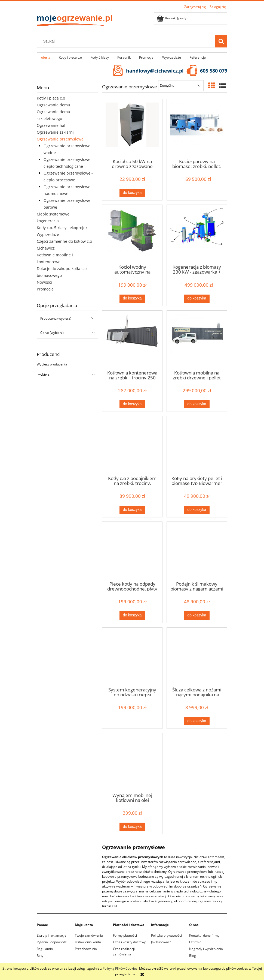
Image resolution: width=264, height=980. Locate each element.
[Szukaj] (221, 41)
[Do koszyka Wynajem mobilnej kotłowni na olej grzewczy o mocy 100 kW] (132, 827)
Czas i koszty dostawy (129, 942)
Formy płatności (125, 935)
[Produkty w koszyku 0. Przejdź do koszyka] (172, 18)
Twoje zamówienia (89, 935)
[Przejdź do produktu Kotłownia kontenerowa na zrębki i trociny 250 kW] (132, 340)
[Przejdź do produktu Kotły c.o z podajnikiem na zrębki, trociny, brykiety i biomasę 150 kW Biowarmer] (132, 445)
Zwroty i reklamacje (52, 935)
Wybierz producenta (52, 364)
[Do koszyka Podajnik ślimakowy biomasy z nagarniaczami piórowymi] (197, 615)
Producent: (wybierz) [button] (56, 318)
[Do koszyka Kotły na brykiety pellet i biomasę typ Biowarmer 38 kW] (197, 510)
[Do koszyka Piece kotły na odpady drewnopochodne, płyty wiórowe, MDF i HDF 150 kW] (132, 615)
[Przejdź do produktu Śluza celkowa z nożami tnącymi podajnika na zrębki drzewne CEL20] (197, 657)
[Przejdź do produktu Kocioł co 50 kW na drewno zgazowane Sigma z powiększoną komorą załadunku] (132, 128)
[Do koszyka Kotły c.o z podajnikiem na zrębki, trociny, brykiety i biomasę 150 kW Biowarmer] (132, 510)
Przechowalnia (86, 949)
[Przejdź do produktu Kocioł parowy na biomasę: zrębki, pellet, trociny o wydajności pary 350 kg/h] (197, 128)
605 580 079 (214, 71)
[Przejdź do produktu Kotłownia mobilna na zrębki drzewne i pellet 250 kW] (197, 340)
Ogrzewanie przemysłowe (60, 139)
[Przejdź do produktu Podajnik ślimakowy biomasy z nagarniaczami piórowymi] (197, 551)
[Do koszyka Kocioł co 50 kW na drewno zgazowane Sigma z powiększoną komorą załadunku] (132, 193)
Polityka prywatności (166, 935)
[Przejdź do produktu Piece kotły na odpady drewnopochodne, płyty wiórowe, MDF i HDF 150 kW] (132, 551)
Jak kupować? (161, 942)
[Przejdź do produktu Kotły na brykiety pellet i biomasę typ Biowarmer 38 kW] (197, 445)
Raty (40, 956)
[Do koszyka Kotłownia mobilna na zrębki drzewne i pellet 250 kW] (197, 404)
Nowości (44, 282)
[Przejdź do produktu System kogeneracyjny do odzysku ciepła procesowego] (132, 657)
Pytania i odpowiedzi (52, 942)
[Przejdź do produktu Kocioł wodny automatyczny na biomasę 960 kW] (132, 234)
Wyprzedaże (48, 234)
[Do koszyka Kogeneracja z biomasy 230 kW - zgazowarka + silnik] (197, 299)
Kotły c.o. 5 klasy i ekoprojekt (63, 228)
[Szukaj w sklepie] (127, 41)
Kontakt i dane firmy (204, 935)
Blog (193, 956)
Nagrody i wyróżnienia (206, 949)
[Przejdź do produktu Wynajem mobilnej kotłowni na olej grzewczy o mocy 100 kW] (132, 762)
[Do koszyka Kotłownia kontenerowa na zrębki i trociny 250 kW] (132, 404)
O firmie (195, 942)
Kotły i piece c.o (51, 98)
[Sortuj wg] (181, 86)
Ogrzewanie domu (53, 105)
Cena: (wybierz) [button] (52, 333)
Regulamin (45, 949)
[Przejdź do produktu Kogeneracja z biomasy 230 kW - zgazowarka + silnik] (197, 234)
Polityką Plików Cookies (120, 968)
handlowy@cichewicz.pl (155, 71)
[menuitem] (46, 57)
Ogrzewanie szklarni (55, 132)
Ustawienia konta (88, 942)
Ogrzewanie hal (51, 125)
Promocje (45, 289)
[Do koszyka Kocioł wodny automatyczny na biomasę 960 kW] (132, 299)
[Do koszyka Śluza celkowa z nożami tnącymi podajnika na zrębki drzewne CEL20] (197, 721)
